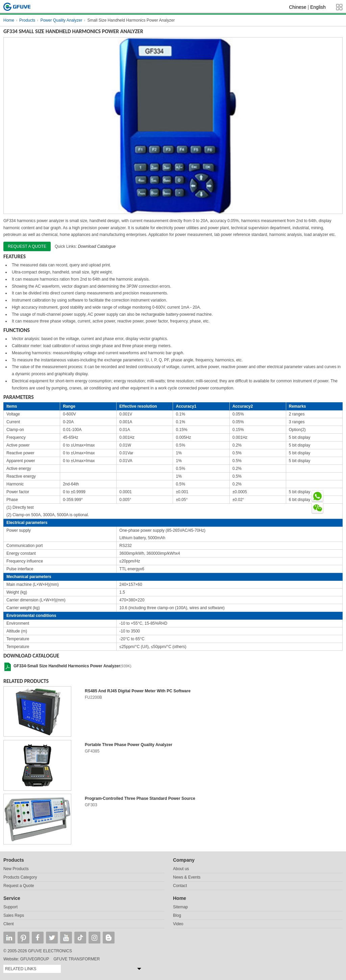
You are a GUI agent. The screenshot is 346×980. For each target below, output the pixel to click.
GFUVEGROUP (35, 959)
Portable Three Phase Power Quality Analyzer (129, 745)
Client (9, 924)
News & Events (187, 877)
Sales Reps (14, 915)
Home (9, 20)
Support (10, 907)
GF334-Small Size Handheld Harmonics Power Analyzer (67, 666)
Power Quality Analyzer (61, 20)
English (318, 7)
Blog (177, 915)
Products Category (20, 877)
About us (181, 869)
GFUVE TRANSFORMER (77, 959)
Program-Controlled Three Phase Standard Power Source (140, 798)
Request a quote (27, 246)
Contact (180, 886)
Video (178, 924)
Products (27, 20)
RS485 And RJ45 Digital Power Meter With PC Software (138, 691)
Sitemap (180, 907)
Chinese (298, 7)
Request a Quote (19, 886)
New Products (16, 869)
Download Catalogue (97, 246)
